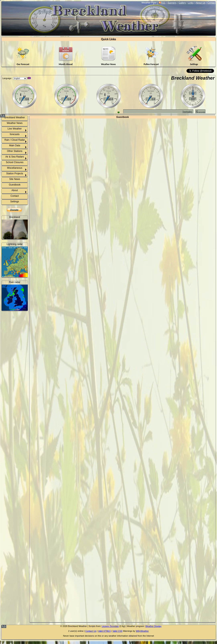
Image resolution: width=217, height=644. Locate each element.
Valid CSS (117, 631)
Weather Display (153, 626)
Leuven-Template (110, 626)
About (15, 190)
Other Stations (15, 151)
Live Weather (15, 129)
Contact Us (91, 631)
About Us (200, 3)
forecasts (15, 134)
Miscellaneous (15, 168)
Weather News (15, 123)
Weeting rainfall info (17, 358)
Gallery (182, 3)
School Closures (15, 162)
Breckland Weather (193, 78)
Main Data (15, 145)
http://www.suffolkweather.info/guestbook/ (123, 371)
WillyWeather (142, 631)
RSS (163, 3)
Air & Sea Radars (15, 157)
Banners (172, 3)
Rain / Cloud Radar (15, 140)
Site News (15, 179)
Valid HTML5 (104, 631)
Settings (15, 202)
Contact (211, 3)
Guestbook (15, 185)
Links (191, 3)
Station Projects (15, 174)
